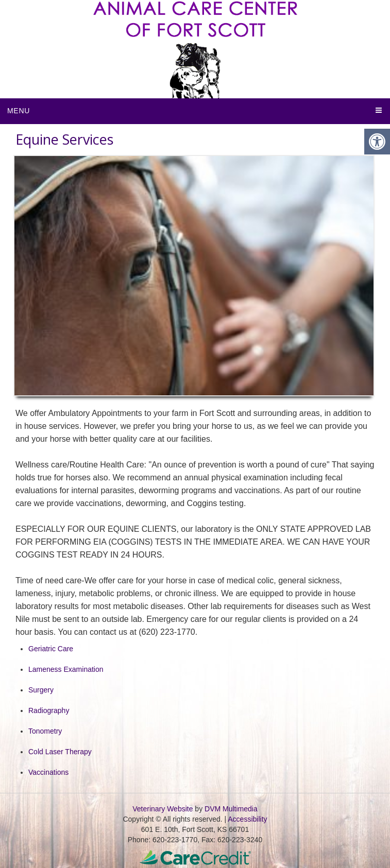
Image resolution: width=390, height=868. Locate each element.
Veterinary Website (163, 809)
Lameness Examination (66, 669)
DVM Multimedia (231, 809)
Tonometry (45, 731)
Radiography (49, 710)
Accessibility (247, 819)
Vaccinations (48, 772)
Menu (19, 111)
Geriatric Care (51, 649)
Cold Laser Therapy (60, 752)
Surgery (41, 690)
